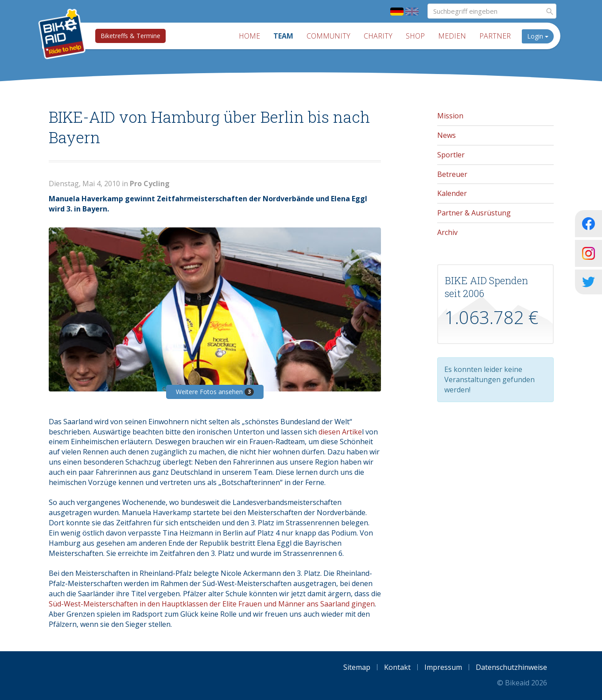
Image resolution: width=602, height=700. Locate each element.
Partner (495, 36)
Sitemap (357, 667)
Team (283, 36)
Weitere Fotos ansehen (215, 392)
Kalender (452, 193)
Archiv (447, 232)
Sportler (451, 155)
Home (249, 36)
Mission (450, 116)
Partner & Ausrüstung (474, 213)
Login (538, 36)
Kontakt (397, 667)
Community (328, 36)
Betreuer (452, 174)
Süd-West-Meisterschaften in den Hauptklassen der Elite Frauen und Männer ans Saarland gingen (212, 604)
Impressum (443, 667)
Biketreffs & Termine (130, 36)
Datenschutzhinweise (511, 667)
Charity (378, 36)
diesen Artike (340, 432)
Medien (452, 36)
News (447, 135)
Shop (415, 36)
